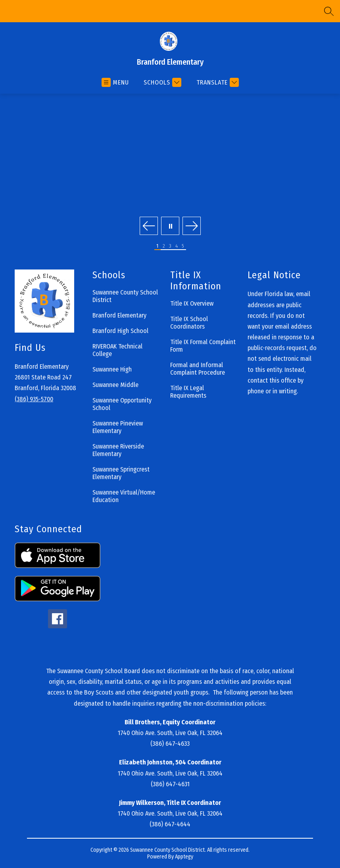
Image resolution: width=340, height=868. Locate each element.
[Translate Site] (217, 82)
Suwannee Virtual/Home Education (124, 496)
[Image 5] (183, 246)
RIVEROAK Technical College (117, 350)
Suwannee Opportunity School (122, 404)
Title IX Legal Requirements (188, 392)
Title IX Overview (192, 303)
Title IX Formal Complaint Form (203, 346)
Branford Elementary (119, 315)
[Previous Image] (149, 227)
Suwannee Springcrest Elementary (121, 473)
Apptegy (184, 857)
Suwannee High (112, 369)
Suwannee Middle (115, 385)
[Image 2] (164, 246)
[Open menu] (115, 82)
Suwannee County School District (125, 296)
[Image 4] (177, 246)
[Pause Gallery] (170, 227)
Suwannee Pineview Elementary (118, 427)
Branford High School (120, 331)
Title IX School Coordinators (189, 323)
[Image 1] (158, 246)
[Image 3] (170, 246)
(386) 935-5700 (34, 399)
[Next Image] (192, 227)
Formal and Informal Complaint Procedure (198, 369)
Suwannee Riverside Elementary (118, 450)
